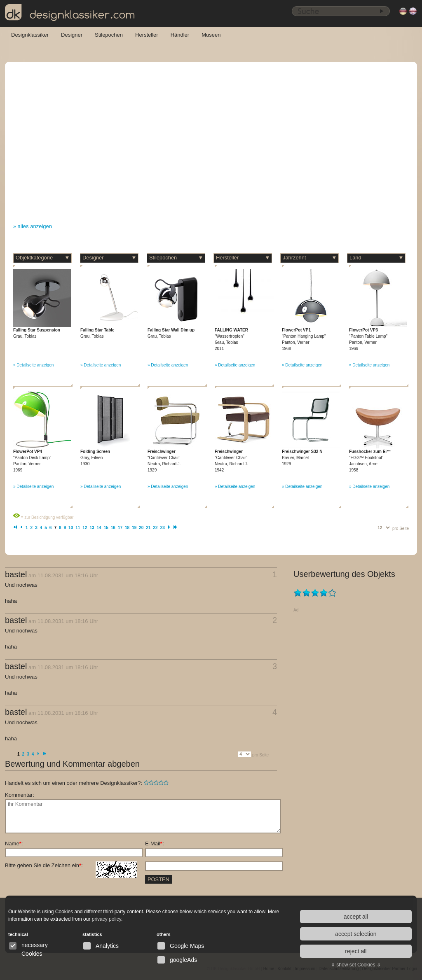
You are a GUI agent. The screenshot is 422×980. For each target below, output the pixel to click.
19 (134, 528)
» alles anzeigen (33, 226)
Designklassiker (30, 35)
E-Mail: (155, 843)
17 (120, 528)
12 (85, 528)
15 (106, 528)
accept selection (356, 934)
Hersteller (147, 35)
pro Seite (401, 528)
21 (148, 528)
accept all (356, 917)
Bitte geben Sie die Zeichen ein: (71, 866)
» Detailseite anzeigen (33, 365)
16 (113, 528)
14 (99, 528)
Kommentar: (20, 795)
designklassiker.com (70, 13)
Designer (72, 35)
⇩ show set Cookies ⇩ (356, 965)
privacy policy (107, 919)
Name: (14, 843)
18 (127, 528)
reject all (356, 951)
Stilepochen (109, 35)
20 (141, 528)
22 (156, 528)
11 (78, 528)
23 (163, 528)
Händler (180, 35)
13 (92, 528)
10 (71, 528)
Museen (211, 35)
